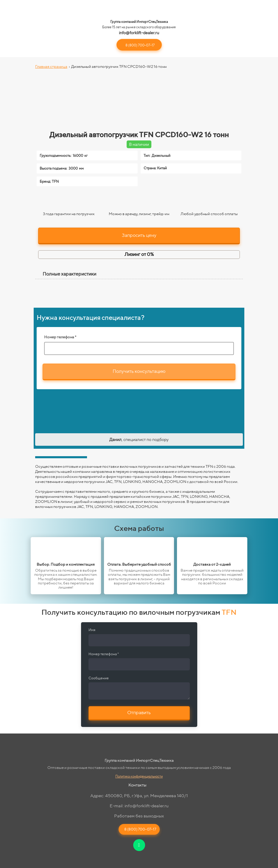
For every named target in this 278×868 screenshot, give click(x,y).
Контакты (138, 785)
